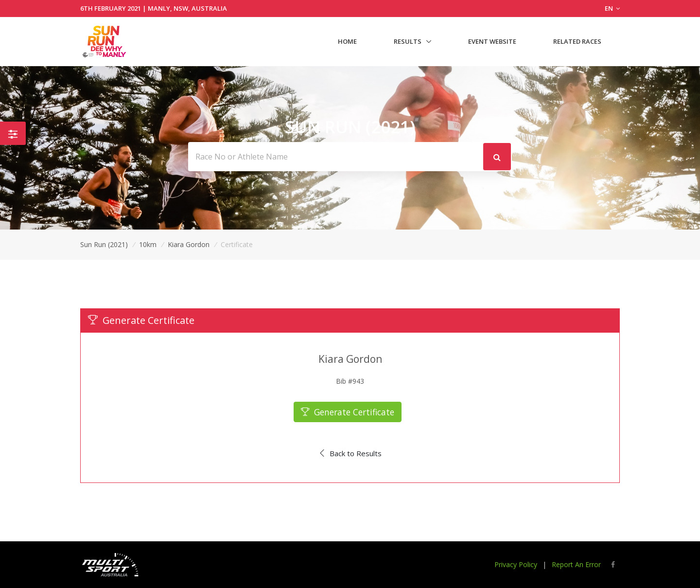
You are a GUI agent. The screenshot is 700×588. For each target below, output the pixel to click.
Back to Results (350, 453)
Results (408, 41)
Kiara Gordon (189, 244)
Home (347, 41)
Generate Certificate (348, 412)
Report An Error (576, 564)
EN (612, 8)
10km (148, 244)
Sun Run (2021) (104, 244)
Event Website (492, 41)
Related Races (577, 41)
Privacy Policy (516, 564)
